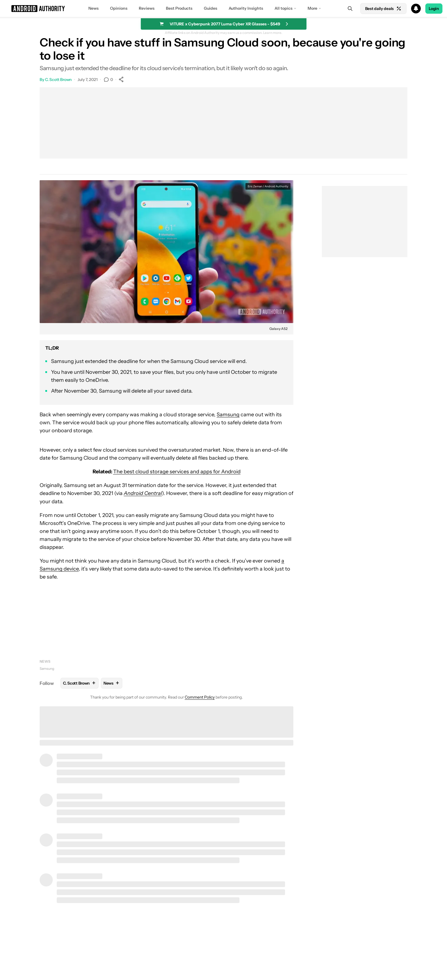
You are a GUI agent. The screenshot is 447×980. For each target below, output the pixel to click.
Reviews (147, 8)
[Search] (350, 9)
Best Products (179, 8)
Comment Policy (200, 697)
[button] (223, 9)
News (94, 8)
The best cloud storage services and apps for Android (177, 472)
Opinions (119, 8)
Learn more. (273, 33)
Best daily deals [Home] (383, 9)
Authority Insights (246, 8)
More (312, 8)
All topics (284, 8)
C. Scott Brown (58, 80)
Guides (211, 8)
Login (434, 9)
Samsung (228, 415)
